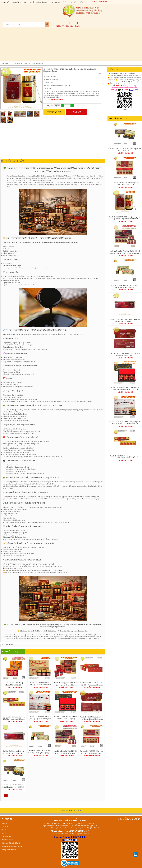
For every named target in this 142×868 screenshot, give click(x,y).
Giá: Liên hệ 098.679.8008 (53, 100)
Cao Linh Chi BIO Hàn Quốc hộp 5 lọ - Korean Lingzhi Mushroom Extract (91, 718)
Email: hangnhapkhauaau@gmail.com (76, 2)
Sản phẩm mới (42, 2)
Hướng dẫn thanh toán (9, 850)
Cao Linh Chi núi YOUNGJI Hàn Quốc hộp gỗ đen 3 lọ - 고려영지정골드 (14, 786)
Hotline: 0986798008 (100, 2)
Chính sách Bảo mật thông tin (11, 843)
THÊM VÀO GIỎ (54, 112)
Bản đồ (31, 2)
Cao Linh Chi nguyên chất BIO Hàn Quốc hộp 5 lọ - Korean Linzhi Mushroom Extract (66, 684)
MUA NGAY (76, 112)
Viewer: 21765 (97, 74)
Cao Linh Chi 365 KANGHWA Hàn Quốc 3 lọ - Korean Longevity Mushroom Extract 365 (66, 718)
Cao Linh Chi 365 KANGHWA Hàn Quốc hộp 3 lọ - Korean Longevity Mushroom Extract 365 (40, 684)
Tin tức (23, 2)
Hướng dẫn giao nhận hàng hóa (12, 846)
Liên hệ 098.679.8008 (15, 687)
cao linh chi (9, 645)
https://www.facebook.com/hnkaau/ (59, 826)
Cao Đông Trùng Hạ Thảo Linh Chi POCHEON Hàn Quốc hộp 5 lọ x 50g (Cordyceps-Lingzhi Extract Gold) (66, 752)
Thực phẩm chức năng (20, 64)
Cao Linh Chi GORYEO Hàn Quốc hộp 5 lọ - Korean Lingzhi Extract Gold (14, 718)
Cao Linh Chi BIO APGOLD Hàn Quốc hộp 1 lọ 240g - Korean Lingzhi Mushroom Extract (125, 218)
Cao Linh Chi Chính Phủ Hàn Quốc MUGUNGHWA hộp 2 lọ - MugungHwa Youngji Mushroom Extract (14, 684)
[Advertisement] (69, 44)
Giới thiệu (15, 2)
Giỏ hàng (58, 26)
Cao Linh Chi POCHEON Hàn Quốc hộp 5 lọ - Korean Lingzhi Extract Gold (91, 752)
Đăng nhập (70, 24)
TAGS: (3, 645)
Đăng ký (77, 24)
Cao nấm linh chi (38, 64)
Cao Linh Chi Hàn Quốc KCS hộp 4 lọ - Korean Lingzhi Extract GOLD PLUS (14, 752)
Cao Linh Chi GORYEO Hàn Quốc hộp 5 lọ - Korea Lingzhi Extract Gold (91, 684)
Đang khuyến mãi (55, 2)
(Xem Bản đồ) (95, 828)
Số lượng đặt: (49, 106)
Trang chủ (5, 2)
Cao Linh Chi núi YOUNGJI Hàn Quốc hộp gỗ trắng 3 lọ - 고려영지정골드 (40, 752)
